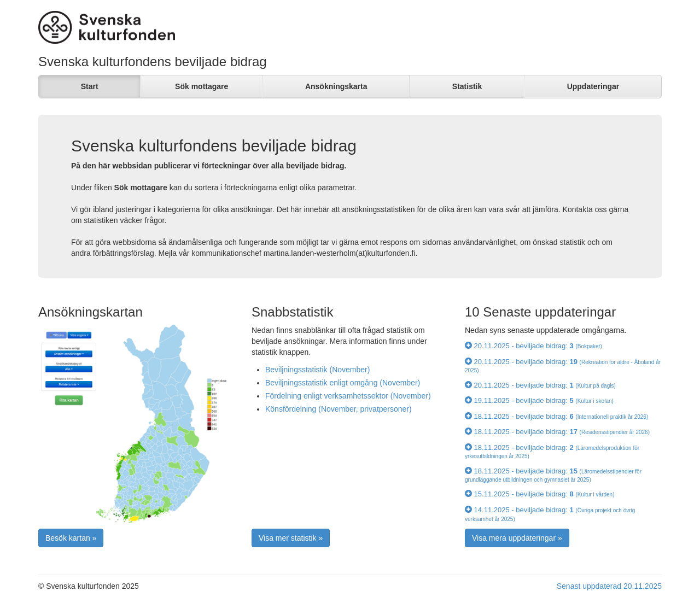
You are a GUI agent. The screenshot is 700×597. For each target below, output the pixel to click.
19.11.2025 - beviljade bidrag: (539, 400)
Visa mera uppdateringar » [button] (517, 538)
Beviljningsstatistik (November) (317, 370)
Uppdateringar (593, 86)
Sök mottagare (202, 86)
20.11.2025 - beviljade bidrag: (533, 346)
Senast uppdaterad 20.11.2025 (609, 586)
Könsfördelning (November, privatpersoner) (339, 409)
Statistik (467, 86)
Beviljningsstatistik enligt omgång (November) (343, 383)
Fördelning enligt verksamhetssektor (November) (348, 396)
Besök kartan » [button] (71, 538)
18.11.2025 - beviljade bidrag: (556, 416)
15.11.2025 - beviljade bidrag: (540, 494)
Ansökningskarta (336, 86)
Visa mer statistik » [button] (291, 538)
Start (90, 86)
